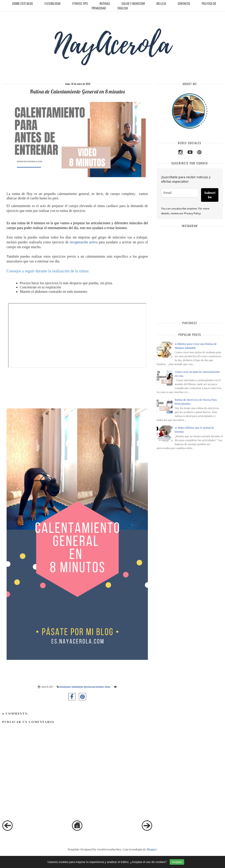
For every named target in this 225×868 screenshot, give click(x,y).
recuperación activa (83, 242)
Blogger (152, 849)
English (123, 8)
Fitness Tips (80, 3)
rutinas (107, 687)
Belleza (161, 3)
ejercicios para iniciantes (94, 687)
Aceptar (177, 862)
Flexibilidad (53, 3)
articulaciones (65, 687)
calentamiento (77, 687)
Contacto (184, 3)
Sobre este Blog (23, 3)
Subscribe (210, 195)
